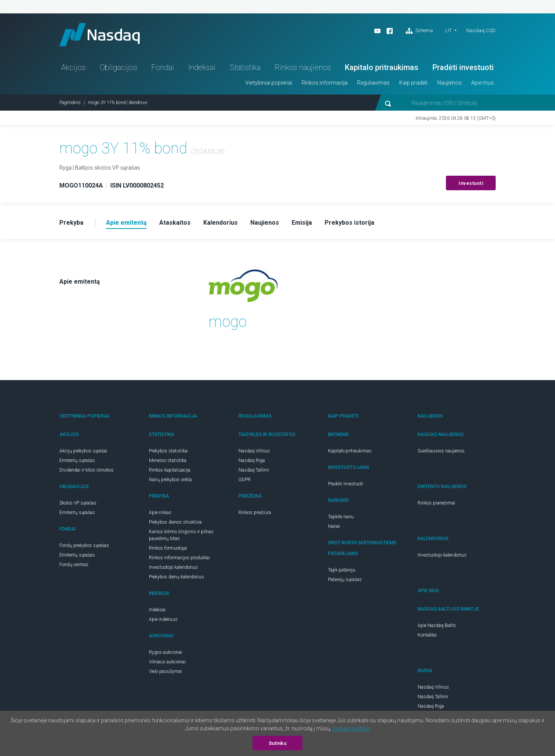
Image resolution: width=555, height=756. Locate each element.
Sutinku (278, 743)
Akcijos (73, 67)
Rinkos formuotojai (168, 548)
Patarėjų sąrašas (345, 580)
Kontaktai (427, 635)
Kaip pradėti (413, 83)
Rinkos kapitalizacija (170, 470)
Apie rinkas (160, 513)
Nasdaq (100, 35)
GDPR (245, 480)
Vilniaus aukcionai (167, 662)
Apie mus (482, 83)
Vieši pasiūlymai (165, 671)
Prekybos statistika (168, 451)
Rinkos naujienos (303, 67)
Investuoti (471, 183)
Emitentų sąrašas (77, 460)
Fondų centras (74, 565)
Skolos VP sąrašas (78, 503)
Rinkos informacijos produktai (179, 558)
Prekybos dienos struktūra (175, 522)
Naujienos (449, 83)
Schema (419, 31)
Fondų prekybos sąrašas (84, 545)
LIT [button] (448, 30)
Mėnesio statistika (168, 460)
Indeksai (202, 67)
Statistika (245, 67)
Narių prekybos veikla (170, 480)
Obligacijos (119, 67)
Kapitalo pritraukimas (382, 67)
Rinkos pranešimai (436, 503)
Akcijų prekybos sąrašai (83, 451)
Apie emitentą (80, 282)
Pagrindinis (70, 103)
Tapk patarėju (342, 570)
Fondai (163, 67)
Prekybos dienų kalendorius (176, 577)
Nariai (334, 526)
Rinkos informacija (325, 83)
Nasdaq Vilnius (254, 451)
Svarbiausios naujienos (441, 451)
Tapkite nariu (341, 517)
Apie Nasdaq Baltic (437, 625)
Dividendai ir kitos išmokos (87, 470)
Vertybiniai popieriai (269, 83)
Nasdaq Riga (252, 460)
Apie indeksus (163, 619)
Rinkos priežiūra (255, 513)
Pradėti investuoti (463, 67)
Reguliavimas (373, 83)
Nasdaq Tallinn (254, 470)
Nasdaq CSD (481, 30)
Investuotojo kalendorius (173, 567)
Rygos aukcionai (166, 652)
